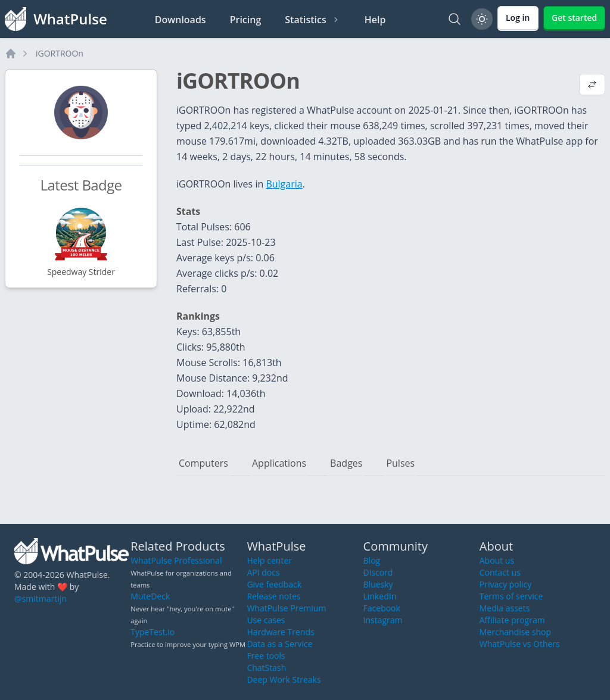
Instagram (383, 620)
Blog (372, 560)
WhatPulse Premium (286, 608)
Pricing (246, 20)
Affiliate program (512, 620)
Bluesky (378, 584)
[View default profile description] (592, 86)
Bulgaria (284, 184)
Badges (346, 463)
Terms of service (511, 596)
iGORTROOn (60, 53)
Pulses (400, 463)
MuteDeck (150, 596)
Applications (279, 463)
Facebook (382, 608)
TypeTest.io (152, 632)
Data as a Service (279, 644)
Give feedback (274, 584)
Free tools (266, 656)
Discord (378, 572)
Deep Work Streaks (284, 679)
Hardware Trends (280, 632)
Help (375, 20)
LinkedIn (380, 596)
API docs (263, 572)
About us (497, 560)
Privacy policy (506, 584)
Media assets (505, 608)
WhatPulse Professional (176, 560)
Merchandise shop (515, 632)
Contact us (500, 572)
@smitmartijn (41, 599)
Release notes (273, 596)
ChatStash (266, 668)
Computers (203, 463)
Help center (269, 560)
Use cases (266, 620)
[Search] (455, 19)
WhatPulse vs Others (520, 644)
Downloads (180, 20)
